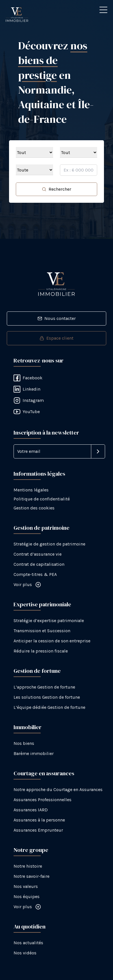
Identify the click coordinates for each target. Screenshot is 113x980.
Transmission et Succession (42, 631)
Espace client (56, 338)
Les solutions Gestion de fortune (47, 697)
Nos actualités (28, 943)
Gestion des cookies (34, 508)
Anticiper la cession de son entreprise (52, 641)
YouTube (27, 412)
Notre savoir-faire (31, 876)
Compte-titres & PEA (35, 574)
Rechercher (56, 189)
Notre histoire (28, 866)
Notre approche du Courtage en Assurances (58, 789)
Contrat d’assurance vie (38, 554)
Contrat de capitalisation (39, 564)
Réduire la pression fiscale (41, 651)
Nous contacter (57, 318)
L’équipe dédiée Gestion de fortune (49, 707)
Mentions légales (31, 490)
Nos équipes (27, 897)
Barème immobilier (34, 753)
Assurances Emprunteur (38, 830)
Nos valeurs (26, 886)
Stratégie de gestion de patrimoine (49, 544)
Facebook (28, 378)
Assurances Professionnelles (43, 800)
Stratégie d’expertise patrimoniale (49, 621)
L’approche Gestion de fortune (44, 687)
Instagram (29, 400)
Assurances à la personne (39, 820)
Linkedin (27, 389)
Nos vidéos (25, 953)
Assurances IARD (31, 810)
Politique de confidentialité (42, 499)
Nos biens (24, 743)
